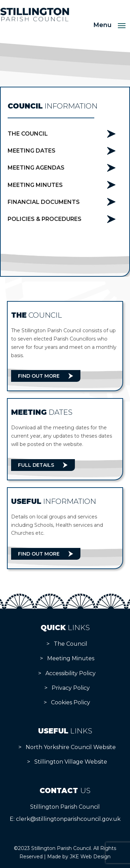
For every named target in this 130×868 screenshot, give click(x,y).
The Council (28, 134)
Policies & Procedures (45, 219)
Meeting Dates (32, 151)
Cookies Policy (71, 702)
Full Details (36, 465)
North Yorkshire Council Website (71, 747)
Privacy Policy (71, 688)
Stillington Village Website (71, 762)
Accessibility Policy (71, 673)
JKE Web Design (90, 857)
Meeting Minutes (35, 185)
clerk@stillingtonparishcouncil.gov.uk (68, 819)
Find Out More (39, 376)
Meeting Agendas (36, 168)
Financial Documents (44, 202)
